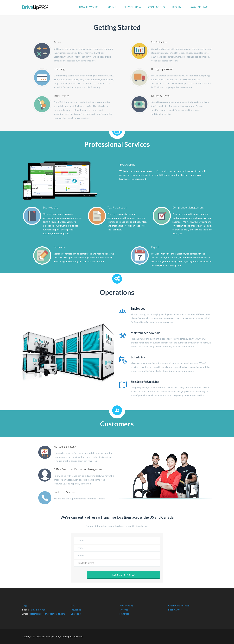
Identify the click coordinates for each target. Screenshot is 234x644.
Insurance (76, 610)
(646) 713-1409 (199, 7)
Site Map (124, 610)
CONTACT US (157, 7)
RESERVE (178, 7)
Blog (24, 606)
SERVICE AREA (132, 7)
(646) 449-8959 (38, 610)
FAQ (73, 606)
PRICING (111, 7)
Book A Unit (174, 610)
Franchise (124, 614)
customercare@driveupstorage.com (47, 614)
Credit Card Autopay (179, 606)
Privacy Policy (126, 606)
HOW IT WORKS (89, 7)
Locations (76, 614)
